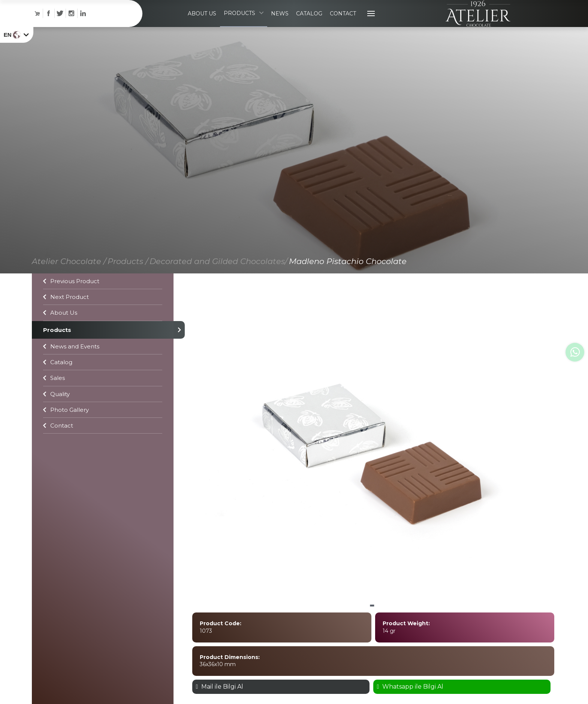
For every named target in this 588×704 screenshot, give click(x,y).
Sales (54, 396)
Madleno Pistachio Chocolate (348, 279)
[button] (372, 624)
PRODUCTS (243, 22)
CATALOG (308, 23)
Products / (128, 279)
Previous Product (71, 299)
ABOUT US (201, 23)
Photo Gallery (66, 428)
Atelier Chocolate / (69, 279)
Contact (58, 444)
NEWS (279, 23)
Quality (56, 412)
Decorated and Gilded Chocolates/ (218, 279)
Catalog (58, 380)
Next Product (66, 315)
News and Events (71, 364)
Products (103, 348)
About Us (60, 331)
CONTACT (342, 23)
